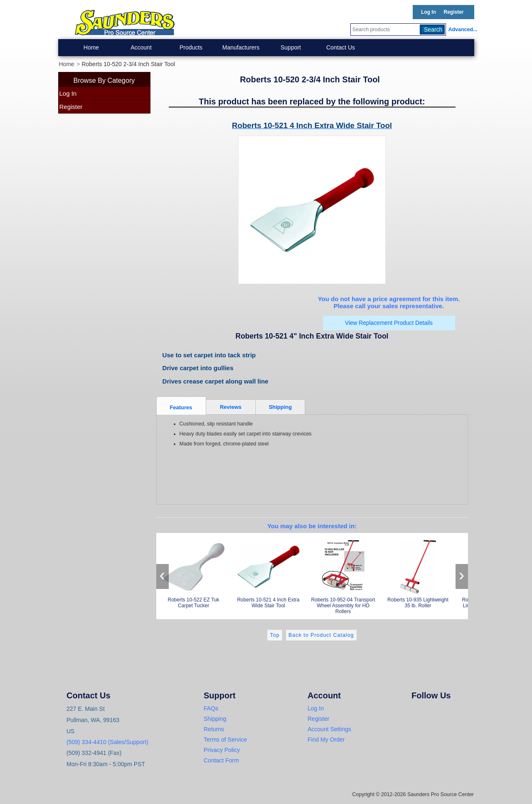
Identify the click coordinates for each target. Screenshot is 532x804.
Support (291, 47)
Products (191, 47)
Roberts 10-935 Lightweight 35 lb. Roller (418, 573)
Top (275, 635)
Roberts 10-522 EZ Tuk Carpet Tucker (194, 573)
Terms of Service (225, 740)
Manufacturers (241, 47)
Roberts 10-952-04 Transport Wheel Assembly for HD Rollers (343, 575)
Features (181, 407)
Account (141, 47)
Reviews (231, 407)
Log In (429, 12)
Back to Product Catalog (321, 635)
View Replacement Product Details (389, 323)
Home (91, 47)
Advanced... (461, 30)
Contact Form (221, 760)
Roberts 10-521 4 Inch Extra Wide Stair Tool (268, 573)
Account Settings (329, 729)
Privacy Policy (222, 750)
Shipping (281, 407)
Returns (214, 729)
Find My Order (326, 740)
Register (453, 12)
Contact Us (341, 47)
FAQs (211, 708)
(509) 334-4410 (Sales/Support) (107, 742)
